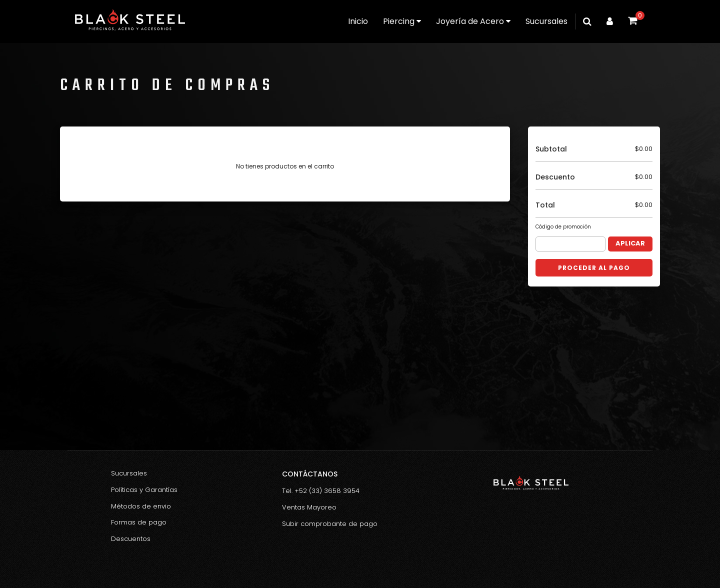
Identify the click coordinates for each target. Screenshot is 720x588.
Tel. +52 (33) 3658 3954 (321, 491)
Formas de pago (139, 522)
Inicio (358, 21)
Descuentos (131, 539)
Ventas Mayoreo (309, 507)
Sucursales (546, 21)
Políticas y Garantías (144, 490)
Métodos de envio (141, 506)
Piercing (402, 21)
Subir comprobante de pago (330, 524)
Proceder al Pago (594, 268)
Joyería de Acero (473, 21)
